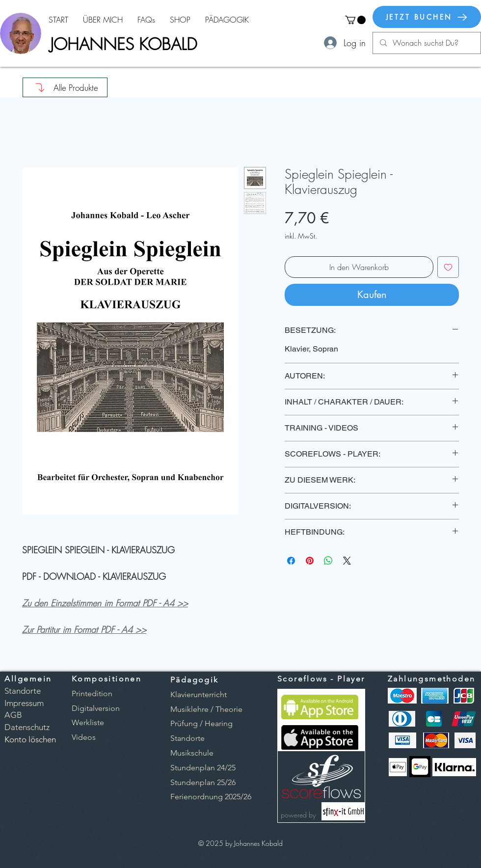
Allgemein (28, 679)
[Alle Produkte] (65, 87)
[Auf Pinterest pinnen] (310, 561)
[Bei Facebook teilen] (291, 561)
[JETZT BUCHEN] (427, 17)
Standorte (187, 738)
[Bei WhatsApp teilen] (328, 561)
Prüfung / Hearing (201, 723)
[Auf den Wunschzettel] (448, 267)
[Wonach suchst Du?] (426, 43)
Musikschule (192, 753)
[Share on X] (347, 561)
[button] (355, 20)
